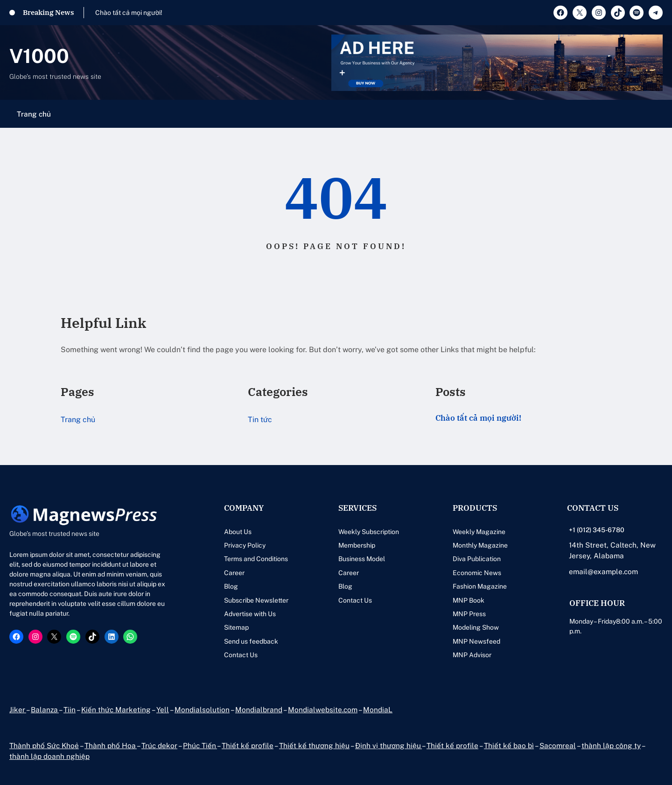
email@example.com (603, 571)
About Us (238, 532)
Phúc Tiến (200, 745)
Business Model (362, 559)
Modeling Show (476, 627)
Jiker (18, 709)
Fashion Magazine (480, 586)
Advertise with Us (250, 614)
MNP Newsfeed (476, 641)
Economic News (477, 573)
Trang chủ (34, 114)
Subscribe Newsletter (256, 600)
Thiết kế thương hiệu (314, 745)
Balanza (45, 709)
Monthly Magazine (480, 545)
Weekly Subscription (369, 532)
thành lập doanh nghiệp (49, 756)
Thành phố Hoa (111, 745)
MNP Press (469, 614)
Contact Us (241, 655)
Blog (231, 586)
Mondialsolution (202, 709)
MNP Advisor (472, 655)
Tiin (70, 709)
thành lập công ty (611, 745)
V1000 (39, 56)
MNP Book (469, 600)
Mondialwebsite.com (323, 709)
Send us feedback (251, 641)
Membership (357, 545)
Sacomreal (558, 745)
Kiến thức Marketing (116, 709)
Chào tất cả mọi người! (129, 13)
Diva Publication (477, 559)
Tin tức (260, 420)
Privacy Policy (245, 545)
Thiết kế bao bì (509, 745)
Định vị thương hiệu (388, 745)
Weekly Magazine (479, 532)
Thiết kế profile (248, 745)
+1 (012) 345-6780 (597, 530)
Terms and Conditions (256, 559)
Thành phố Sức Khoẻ (44, 745)
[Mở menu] (657, 114)
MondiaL (378, 709)
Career (234, 573)
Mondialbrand (259, 709)
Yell (163, 709)
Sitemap (236, 627)
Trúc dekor (159, 745)
